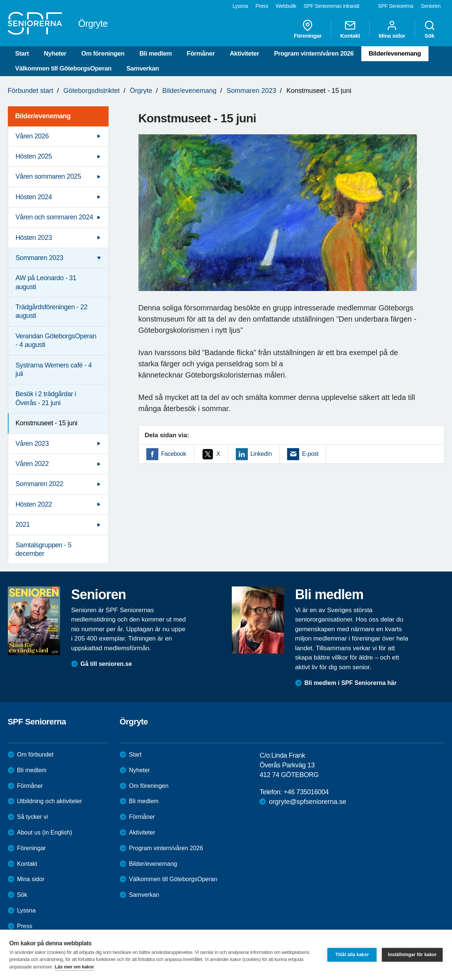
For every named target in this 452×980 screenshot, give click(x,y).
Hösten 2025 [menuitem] (34, 156)
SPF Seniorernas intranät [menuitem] (332, 6)
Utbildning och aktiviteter (50, 801)
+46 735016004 (306, 792)
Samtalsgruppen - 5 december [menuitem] (44, 549)
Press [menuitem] (262, 6)
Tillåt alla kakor (352, 955)
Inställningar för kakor (412, 955)
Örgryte (141, 91)
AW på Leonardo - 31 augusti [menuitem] (46, 282)
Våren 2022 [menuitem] (32, 464)
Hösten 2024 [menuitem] (34, 197)
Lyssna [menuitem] (240, 6)
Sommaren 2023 (251, 91)
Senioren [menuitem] (431, 6)
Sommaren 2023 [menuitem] (40, 258)
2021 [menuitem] (23, 525)
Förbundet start (31, 91)
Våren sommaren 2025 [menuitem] (49, 176)
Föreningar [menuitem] (308, 29)
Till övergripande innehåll (0, 0)
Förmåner (201, 54)
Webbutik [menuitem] (286, 6)
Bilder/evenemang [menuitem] (43, 116)
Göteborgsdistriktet (92, 91)
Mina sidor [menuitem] (392, 29)
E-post (310, 454)
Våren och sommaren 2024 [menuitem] (54, 217)
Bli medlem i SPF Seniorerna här (351, 683)
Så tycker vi (33, 817)
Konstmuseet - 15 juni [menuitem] (47, 423)
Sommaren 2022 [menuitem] (40, 484)
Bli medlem (155, 54)
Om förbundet (35, 754)
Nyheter (55, 54)
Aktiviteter (244, 54)
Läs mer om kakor (74, 967)
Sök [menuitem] (430, 29)
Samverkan (143, 68)
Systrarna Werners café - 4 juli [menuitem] (54, 370)
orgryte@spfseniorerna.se (307, 802)
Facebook (174, 454)
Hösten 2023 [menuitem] (34, 238)
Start (22, 54)
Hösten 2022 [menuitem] (34, 504)
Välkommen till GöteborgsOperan (63, 68)
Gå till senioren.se (106, 664)
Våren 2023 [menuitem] (32, 444)
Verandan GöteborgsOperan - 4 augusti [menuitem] (56, 340)
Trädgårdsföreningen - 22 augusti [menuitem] (52, 311)
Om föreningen (103, 54)
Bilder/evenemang (395, 54)
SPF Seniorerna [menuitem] (396, 6)
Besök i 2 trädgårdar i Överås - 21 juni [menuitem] (46, 398)
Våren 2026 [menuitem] (32, 136)
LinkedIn (261, 454)
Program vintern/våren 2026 (314, 54)
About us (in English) (45, 832)
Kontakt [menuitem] (350, 29)
